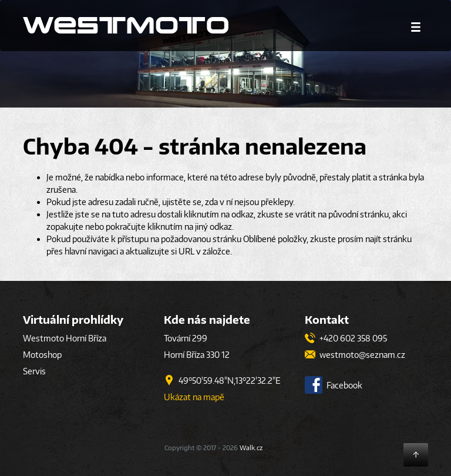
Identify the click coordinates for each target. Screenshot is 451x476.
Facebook (334, 385)
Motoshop (42, 355)
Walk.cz (251, 447)
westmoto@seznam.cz (355, 355)
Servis (34, 371)
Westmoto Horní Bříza (65, 338)
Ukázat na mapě (194, 397)
